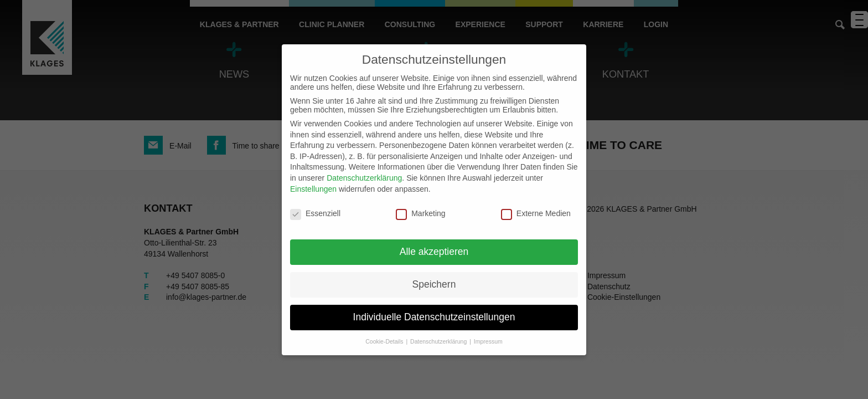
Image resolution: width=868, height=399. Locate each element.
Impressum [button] (488, 341)
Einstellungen (313, 189)
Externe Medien (536, 213)
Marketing (420, 213)
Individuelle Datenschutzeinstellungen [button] (434, 317)
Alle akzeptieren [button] (434, 252)
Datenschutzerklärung (364, 178)
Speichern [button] (434, 284)
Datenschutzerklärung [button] (439, 341)
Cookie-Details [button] (385, 341)
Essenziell (315, 213)
